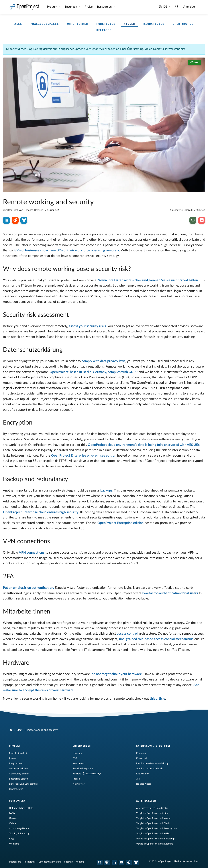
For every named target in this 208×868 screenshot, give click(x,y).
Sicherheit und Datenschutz (23, 784)
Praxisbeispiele (45, 24)
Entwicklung (143, 774)
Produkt (53, 7)
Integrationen (16, 764)
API (138, 779)
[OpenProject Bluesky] (136, 862)
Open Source (183, 24)
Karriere (77, 774)
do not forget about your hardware (117, 674)
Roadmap (141, 753)
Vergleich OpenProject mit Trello (153, 823)
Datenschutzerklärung (50, 862)
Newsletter (79, 784)
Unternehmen (78, 24)
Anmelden (190, 7)
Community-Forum (19, 828)
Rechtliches (30, 862)
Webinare (14, 844)
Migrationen (154, 24)
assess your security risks (87, 326)
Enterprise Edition (18, 779)
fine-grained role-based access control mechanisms (156, 639)
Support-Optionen (18, 769)
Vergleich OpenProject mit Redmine (155, 844)
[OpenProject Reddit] (129, 862)
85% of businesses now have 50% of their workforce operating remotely (67, 250)
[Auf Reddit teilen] (15, 220)
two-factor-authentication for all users (170, 593)
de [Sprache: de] (163, 7)
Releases (104, 30)
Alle (18, 24)
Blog (19, 730)
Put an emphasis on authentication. (28, 588)
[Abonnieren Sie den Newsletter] (193, 220)
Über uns (77, 753)
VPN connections (32, 553)
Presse (76, 779)
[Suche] (177, 7)
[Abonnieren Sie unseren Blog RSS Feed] (202, 220)
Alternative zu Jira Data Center (152, 808)
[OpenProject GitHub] (100, 862)
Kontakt (80, 862)
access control (127, 634)
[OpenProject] (11, 730)
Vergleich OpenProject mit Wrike (153, 834)
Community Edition (19, 774)
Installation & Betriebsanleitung (152, 764)
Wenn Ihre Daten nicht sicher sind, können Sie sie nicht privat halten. (148, 280)
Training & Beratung (19, 834)
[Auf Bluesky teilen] (24, 220)
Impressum (15, 862)
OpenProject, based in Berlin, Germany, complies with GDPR (94, 372)
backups (106, 491)
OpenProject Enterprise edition (120, 523)
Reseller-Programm (83, 769)
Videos (13, 823)
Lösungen (71, 7)
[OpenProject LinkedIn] (114, 862)
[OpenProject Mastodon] (107, 862)
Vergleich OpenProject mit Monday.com (157, 828)
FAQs (12, 813)
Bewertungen (16, 789)
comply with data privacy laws (103, 361)
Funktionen (106, 24)
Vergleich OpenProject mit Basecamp (155, 839)
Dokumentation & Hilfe (21, 808)
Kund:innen (79, 764)
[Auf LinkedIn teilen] (6, 220)
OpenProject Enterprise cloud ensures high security (41, 512)
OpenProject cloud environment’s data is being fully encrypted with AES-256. (144, 445)
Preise (89, 7)
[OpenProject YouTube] (122, 862)
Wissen (129, 24)
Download (141, 758)
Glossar (13, 818)
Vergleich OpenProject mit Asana (153, 818)
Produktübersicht (18, 753)
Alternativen (146, 801)
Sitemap (68, 862)
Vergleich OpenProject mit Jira (152, 813)
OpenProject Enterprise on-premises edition (84, 456)
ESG (75, 758)
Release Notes (144, 784)
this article (157, 699)
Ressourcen (105, 7)
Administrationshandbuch (149, 769)
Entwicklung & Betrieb (153, 746)
